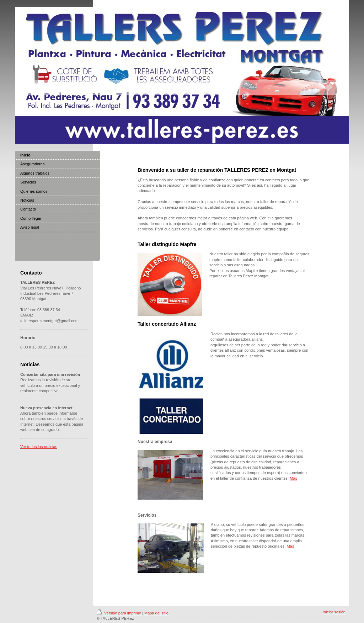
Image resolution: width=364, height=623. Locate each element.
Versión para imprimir (119, 613)
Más (293, 478)
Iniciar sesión (334, 612)
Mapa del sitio (156, 613)
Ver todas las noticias (39, 447)
